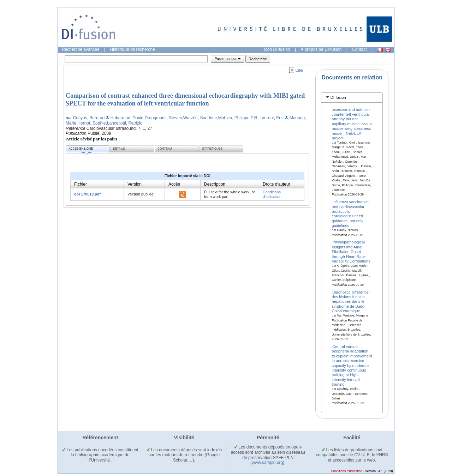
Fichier (81, 184)
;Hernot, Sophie (91, 123)
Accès (174, 184)
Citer (300, 70)
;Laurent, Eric (271, 118)
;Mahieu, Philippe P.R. (237, 118)
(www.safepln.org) (267, 463)
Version (135, 184)
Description (215, 184)
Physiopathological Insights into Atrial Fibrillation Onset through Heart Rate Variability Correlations (351, 252)
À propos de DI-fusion (321, 49)
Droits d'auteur (276, 184)
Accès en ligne (81, 150)
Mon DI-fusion (277, 49)
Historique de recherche (133, 49)
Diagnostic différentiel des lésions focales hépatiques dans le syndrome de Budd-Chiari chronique (351, 301)
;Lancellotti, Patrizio (124, 123)
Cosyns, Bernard (89, 118)
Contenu (165, 149)
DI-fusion (338, 97)
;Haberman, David (126, 118)
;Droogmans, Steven (163, 118)
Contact (359, 49)
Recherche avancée (81, 49)
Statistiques (212, 149)
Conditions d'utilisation (272, 194)
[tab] (352, 98)
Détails (119, 149)
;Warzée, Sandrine (200, 118)
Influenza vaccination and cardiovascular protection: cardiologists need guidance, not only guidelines (350, 214)
